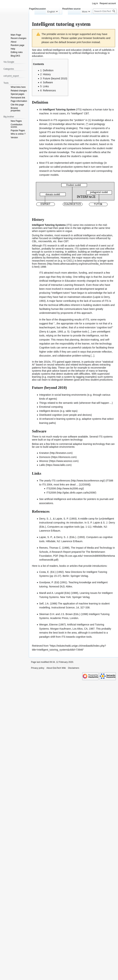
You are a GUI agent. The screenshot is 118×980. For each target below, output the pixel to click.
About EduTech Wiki (56, 668)
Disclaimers (74, 668)
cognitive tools (84, 637)
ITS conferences (61, 481)
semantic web (71, 403)
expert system (83, 163)
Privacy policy (38, 668)
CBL (34, 241)
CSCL (70, 261)
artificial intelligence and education (64, 499)
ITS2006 (51, 488)
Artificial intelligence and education (63, 50)
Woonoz (44, 461)
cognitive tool (104, 327)
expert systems (47, 231)
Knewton (44, 453)
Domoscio (45, 457)
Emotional (45, 407)
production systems (72, 167)
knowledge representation (76, 171)
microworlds (45, 241)
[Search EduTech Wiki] (105, 11)
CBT (86, 113)
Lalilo (42, 465)
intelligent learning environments (70, 238)
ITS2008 (51, 493)
